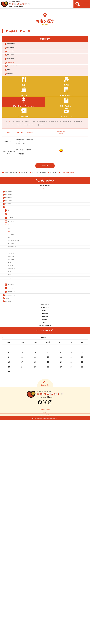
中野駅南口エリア (45, 515)
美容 (7, 148)
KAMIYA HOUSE (9, 174)
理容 (12, 148)
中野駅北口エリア (45, 508)
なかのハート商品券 (45, 637)
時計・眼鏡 (10, 158)
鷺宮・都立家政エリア (45, 224)
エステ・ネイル (21, 148)
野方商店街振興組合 (19, 45)
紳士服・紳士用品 (65, 148)
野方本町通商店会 (18, 70)
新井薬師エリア (45, 501)
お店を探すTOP (45, 202)
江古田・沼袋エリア (45, 487)
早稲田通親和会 (17, 94)
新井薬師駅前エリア (45, 494)
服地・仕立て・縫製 (33, 154)
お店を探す (25, 209)
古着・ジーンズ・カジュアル (34, 151)
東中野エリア (45, 522)
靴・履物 (9, 154)
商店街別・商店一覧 (39, 209)
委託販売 (53, 154)
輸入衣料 (45, 154)
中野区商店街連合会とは (45, 624)
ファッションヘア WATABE (9, 185)
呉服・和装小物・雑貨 (14, 151)
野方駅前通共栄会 (18, 58)
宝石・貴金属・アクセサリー (69, 154)
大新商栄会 (15, 88)
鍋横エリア (45, 529)
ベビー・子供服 (52, 151)
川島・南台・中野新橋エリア (45, 536)
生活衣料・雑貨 (66, 151)
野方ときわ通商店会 (19, 51)
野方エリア (54, 209)
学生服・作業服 (79, 151)
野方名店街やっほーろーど (22, 82)
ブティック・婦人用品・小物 (46, 148)
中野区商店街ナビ (11, 209)
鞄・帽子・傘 (19, 154)
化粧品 (31, 148)
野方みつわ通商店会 (19, 64)
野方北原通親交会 (18, 76)
